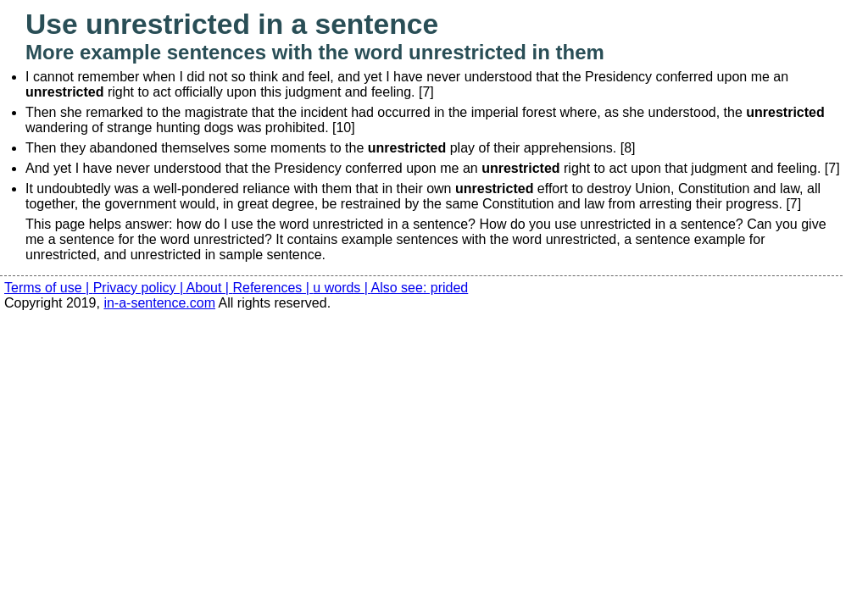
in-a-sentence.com (159, 303)
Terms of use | (49, 288)
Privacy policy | (140, 288)
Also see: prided (420, 288)
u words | (342, 288)
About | (210, 288)
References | (273, 288)
